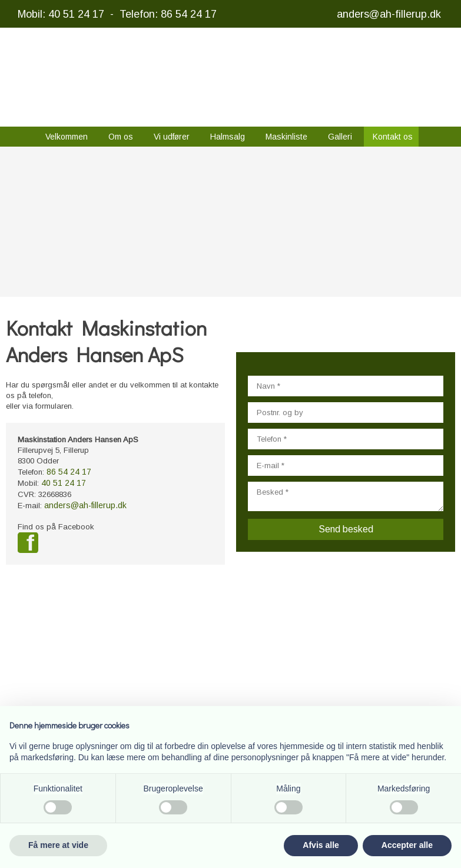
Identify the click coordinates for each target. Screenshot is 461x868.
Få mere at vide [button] (58, 845)
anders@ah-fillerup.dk (389, 14)
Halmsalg (228, 137)
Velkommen (67, 137)
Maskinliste (286, 137)
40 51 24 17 (64, 483)
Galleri (340, 137)
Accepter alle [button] (407, 845)
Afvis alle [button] (321, 845)
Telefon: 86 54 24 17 (168, 14)
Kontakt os (393, 137)
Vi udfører (172, 137)
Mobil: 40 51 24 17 (61, 14)
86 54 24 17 (69, 472)
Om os (121, 137)
